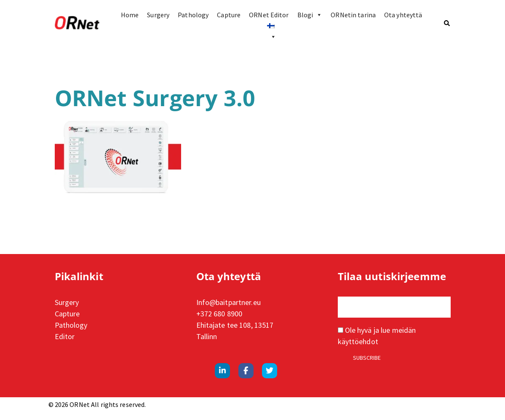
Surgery (158, 15)
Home (130, 15)
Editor (65, 336)
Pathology (193, 15)
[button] (447, 23)
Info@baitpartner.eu (228, 302)
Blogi (310, 15)
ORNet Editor (269, 15)
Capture (229, 15)
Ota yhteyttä (403, 15)
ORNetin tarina (353, 15)
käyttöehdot (358, 341)
